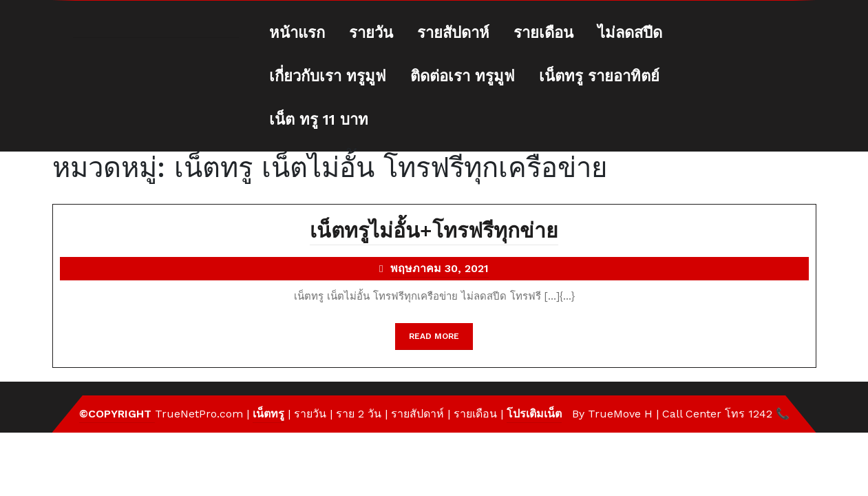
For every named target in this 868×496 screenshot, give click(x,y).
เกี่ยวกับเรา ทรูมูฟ (328, 76)
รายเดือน (543, 33)
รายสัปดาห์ (453, 33)
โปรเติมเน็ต (534, 414)
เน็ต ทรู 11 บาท (319, 120)
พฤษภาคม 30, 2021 (440, 270)
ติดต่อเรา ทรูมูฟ (463, 76)
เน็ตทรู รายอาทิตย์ (599, 76)
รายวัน (371, 33)
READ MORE (441, 340)
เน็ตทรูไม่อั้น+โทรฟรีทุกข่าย (434, 232)
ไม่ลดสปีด (630, 33)
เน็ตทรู (268, 414)
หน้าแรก (297, 33)
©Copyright (117, 414)
